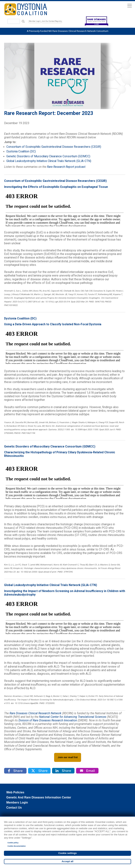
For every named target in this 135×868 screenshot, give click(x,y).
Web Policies (15, 792)
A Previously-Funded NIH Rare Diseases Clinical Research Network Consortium (68, 31)
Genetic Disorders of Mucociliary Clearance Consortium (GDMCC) (48, 156)
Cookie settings (67, 853)
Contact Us (14, 808)
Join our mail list (68, 757)
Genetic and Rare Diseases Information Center (39, 797)
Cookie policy (13, 843)
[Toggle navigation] (129, 6)
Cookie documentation (17, 846)
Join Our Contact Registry (52, 21)
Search (23, 21)
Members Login (17, 802)
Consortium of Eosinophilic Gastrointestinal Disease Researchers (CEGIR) (54, 147)
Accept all (67, 861)
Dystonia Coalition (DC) (21, 151)
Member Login (35, 21)
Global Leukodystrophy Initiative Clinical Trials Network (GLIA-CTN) (49, 161)
